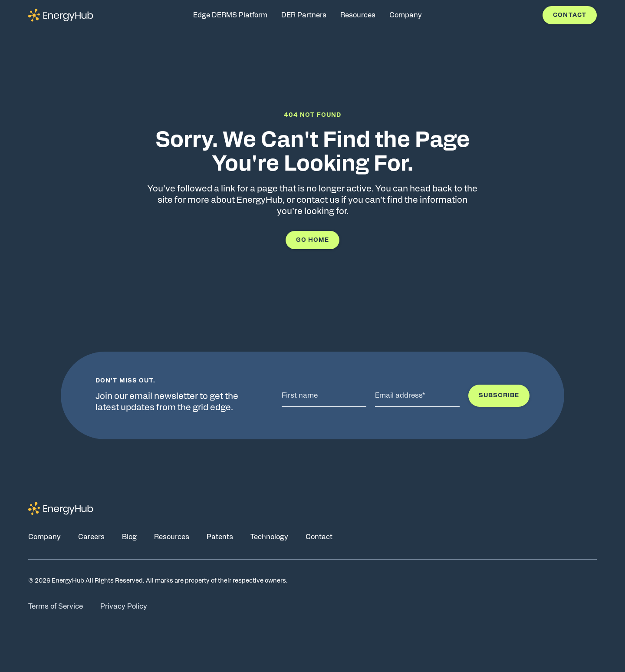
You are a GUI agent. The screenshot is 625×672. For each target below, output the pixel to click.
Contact (570, 15)
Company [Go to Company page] (44, 537)
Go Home (313, 240)
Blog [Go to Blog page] (129, 537)
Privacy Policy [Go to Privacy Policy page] (124, 606)
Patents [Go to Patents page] (220, 537)
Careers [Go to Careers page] (91, 537)
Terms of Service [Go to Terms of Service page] (56, 606)
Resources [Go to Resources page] (172, 537)
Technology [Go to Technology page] (269, 537)
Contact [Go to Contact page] (319, 537)
